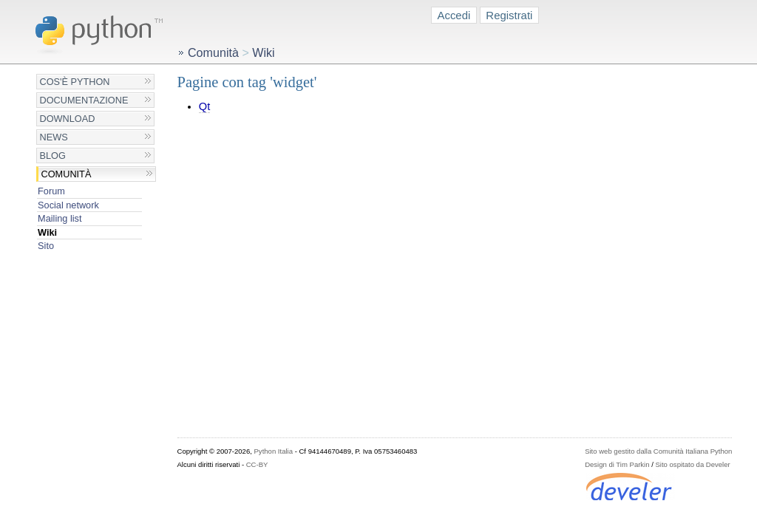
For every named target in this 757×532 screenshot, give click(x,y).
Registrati (509, 15)
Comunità (67, 174)
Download (68, 119)
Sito (46, 246)
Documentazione (84, 100)
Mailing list (60, 218)
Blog (53, 156)
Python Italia (274, 451)
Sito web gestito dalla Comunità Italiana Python (658, 451)
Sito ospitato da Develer (693, 464)
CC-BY (257, 464)
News (54, 137)
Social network (68, 205)
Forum (51, 191)
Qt (204, 106)
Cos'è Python (75, 82)
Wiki (47, 232)
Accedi (454, 15)
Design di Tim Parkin (617, 464)
